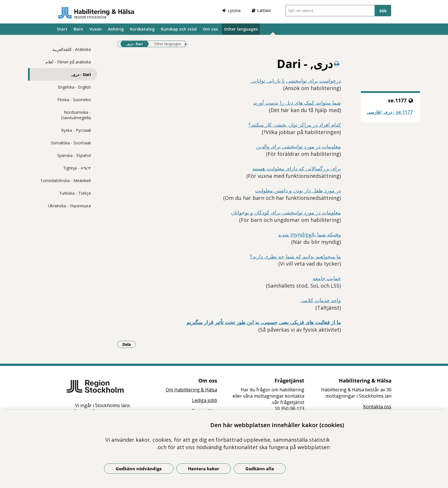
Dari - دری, (81, 74)
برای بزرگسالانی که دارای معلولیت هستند (297, 168)
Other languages (241, 29)
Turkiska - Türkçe (75, 193)
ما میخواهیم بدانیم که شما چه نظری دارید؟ (295, 256)
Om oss (210, 29)
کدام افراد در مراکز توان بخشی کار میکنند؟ (295, 125)
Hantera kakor (204, 469)
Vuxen (96, 29)
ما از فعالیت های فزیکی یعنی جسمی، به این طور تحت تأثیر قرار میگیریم (264, 322)
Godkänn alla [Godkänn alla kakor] (260, 469)
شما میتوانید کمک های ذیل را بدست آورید (297, 103)
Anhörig (116, 29)
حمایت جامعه (327, 278)
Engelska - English (74, 87)
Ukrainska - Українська (69, 206)
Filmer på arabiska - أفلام (68, 62)
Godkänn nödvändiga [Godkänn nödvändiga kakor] (139, 469)
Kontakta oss (377, 407)
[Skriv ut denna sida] (337, 64)
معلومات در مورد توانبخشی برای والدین (298, 146)
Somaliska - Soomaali (71, 143)
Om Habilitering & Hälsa (191, 390)
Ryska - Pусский (76, 130)
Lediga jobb (205, 400)
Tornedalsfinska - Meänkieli (66, 181)
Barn (78, 29)
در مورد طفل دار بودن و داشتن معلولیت (298, 190)
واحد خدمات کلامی (321, 300)
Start (62, 29)
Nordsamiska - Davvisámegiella (76, 115)
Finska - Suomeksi (74, 100)
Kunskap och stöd (179, 29)
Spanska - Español (74, 155)
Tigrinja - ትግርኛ (77, 168)
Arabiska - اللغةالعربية (72, 49)
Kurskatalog (142, 29)
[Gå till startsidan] (96, 13)
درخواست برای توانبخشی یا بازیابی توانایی (295, 81)
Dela (129, 344)
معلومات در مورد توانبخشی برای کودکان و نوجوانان (286, 212)
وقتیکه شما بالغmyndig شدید (309, 234)
